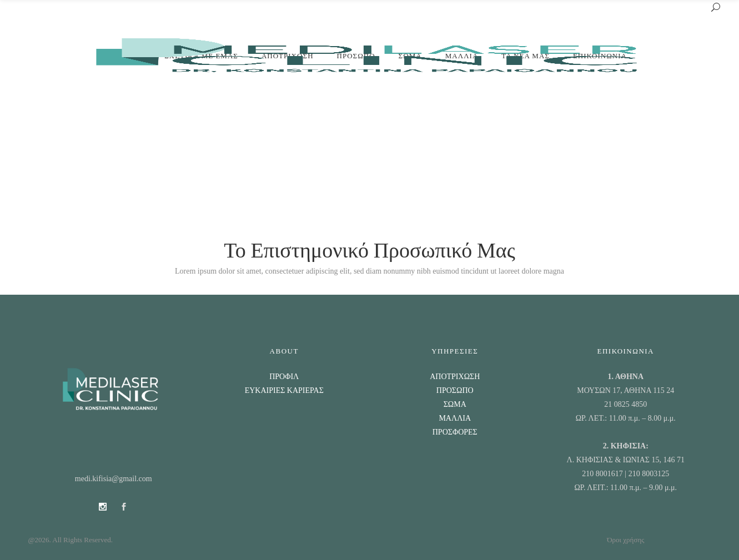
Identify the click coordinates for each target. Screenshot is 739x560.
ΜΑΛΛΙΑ (455, 418)
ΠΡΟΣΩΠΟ (455, 390)
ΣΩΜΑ (455, 404)
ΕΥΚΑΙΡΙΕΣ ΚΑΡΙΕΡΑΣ (284, 390)
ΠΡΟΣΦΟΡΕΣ (455, 432)
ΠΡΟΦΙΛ (284, 377)
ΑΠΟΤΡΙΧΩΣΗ (455, 377)
